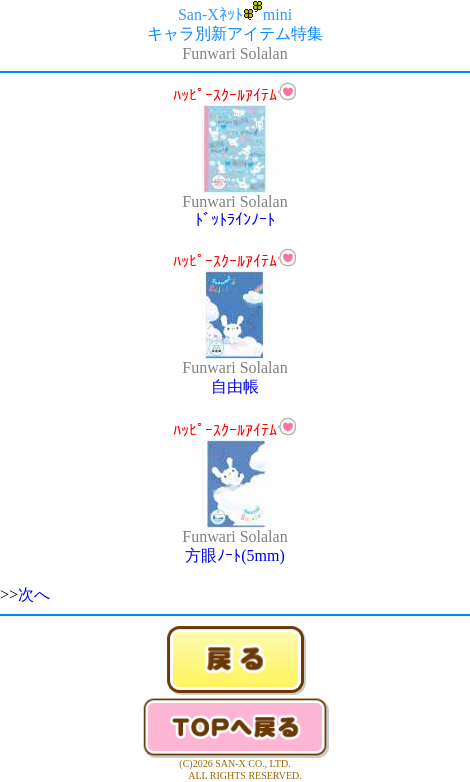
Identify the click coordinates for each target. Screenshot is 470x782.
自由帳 (235, 386)
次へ (34, 594)
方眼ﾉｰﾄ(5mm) (235, 555)
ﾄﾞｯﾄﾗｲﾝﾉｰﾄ (235, 219)
